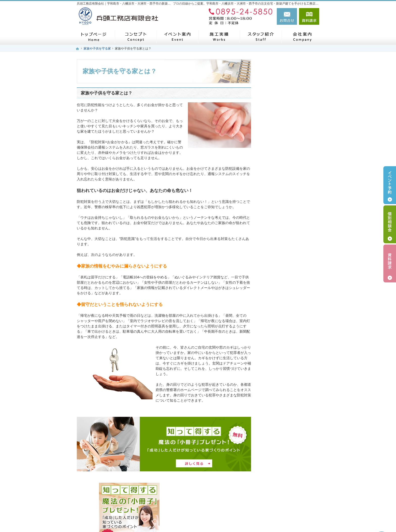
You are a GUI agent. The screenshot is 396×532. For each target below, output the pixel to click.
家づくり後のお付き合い (286, 304)
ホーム (272, 175)
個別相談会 (390, 224)
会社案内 (274, 316)
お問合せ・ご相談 (281, 375)
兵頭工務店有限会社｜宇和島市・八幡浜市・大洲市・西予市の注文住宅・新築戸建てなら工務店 (227, 520)
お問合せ (287, 16)
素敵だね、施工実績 (283, 245)
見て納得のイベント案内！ (288, 198)
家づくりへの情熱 (281, 328)
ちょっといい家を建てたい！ (290, 234)
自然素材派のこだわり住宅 (288, 257)
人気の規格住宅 (279, 187)
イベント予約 (390, 185)
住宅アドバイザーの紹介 (286, 339)
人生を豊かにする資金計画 (288, 222)
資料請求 (309, 16)
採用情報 (274, 351)
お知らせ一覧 (277, 386)
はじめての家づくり (283, 281)
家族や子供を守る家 (283, 292)
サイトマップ (277, 410)
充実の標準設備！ (281, 269)
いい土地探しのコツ (283, 210)
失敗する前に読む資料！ (286, 363)
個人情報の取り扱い (283, 398)
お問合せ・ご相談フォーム (289, 496)
